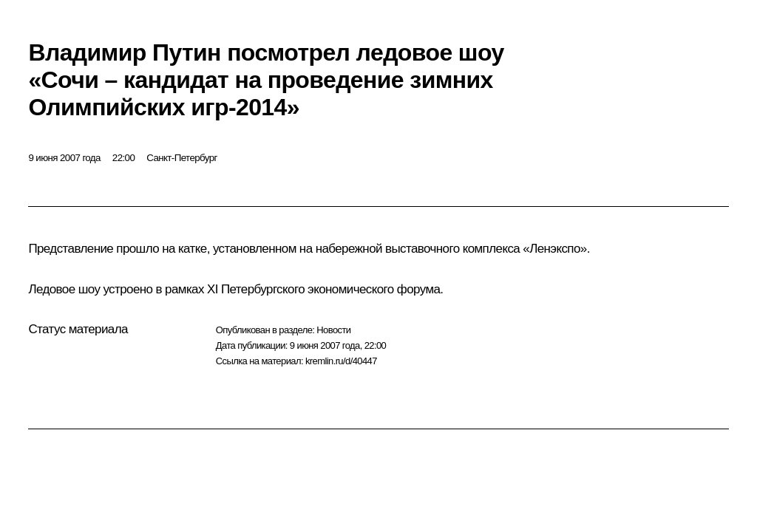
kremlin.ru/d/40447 (341, 361)
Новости (333, 330)
